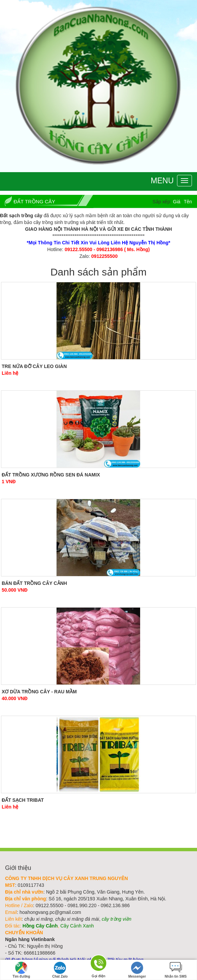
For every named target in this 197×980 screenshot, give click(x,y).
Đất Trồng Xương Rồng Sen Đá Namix (51, 475)
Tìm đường (21, 970)
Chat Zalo (60, 970)
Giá (177, 202)
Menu (162, 181)
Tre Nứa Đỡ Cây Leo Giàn (34, 366)
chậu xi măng (38, 919)
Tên (188, 202)
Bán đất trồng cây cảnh (34, 583)
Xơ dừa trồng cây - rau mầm (39, 692)
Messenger (137, 970)
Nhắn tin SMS (176, 970)
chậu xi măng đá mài (77, 919)
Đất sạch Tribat (23, 800)
